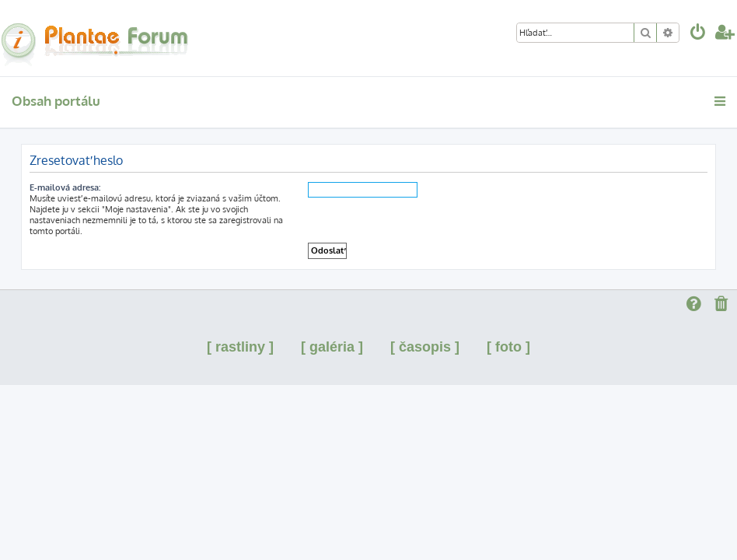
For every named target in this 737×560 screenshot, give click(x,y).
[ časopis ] (425, 347)
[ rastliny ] (240, 347)
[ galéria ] (332, 347)
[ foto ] (508, 347)
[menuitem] (698, 34)
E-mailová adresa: (65, 187)
